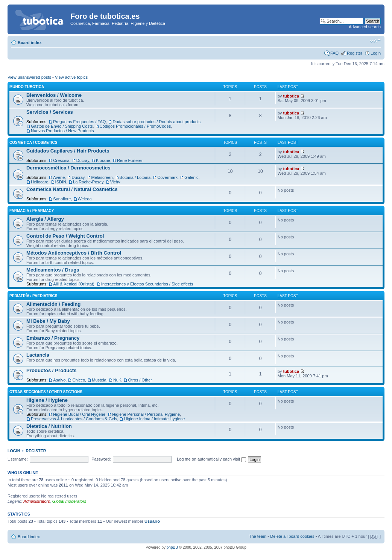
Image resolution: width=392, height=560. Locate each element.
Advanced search (365, 27)
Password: (101, 459)
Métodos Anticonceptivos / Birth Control (74, 253)
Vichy (115, 182)
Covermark (167, 177)
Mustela (99, 380)
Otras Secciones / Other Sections (46, 392)
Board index (30, 43)
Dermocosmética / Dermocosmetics (68, 168)
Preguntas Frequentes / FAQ (79, 122)
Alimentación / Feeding (53, 304)
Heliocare (40, 182)
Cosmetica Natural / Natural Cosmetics (72, 189)
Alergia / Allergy (45, 219)
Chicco (79, 380)
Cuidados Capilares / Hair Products (68, 151)
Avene (59, 177)
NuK (117, 380)
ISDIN (61, 182)
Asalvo (59, 380)
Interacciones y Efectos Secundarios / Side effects (147, 284)
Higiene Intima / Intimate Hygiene (154, 419)
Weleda (85, 199)
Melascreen (102, 177)
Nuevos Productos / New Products (62, 131)
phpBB (172, 547)
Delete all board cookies (292, 536)
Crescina (61, 160)
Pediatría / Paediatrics (33, 296)
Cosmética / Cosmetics (33, 143)
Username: (18, 459)
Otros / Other (140, 380)
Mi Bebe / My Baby (48, 321)
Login (376, 53)
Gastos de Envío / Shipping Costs (62, 126)
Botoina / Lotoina (135, 177)
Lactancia (38, 355)
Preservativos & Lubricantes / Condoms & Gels (74, 419)
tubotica (291, 96)
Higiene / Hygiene (47, 400)
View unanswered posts (29, 77)
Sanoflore (62, 199)
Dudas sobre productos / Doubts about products (156, 122)
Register (355, 53)
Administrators (36, 501)
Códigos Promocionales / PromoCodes (135, 126)
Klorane (103, 160)
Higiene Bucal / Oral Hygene (79, 414)
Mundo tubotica (27, 87)
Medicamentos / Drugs (53, 270)
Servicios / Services (50, 112)
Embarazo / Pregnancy (53, 338)
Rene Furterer (130, 160)
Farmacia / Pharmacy (32, 211)
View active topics (71, 77)
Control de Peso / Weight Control (65, 236)
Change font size (375, 41)
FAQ (334, 53)
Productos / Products (51, 370)
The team (258, 536)
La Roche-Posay (88, 182)
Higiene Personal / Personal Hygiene (146, 414)
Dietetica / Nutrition (49, 426)
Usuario (152, 521)
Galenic (191, 177)
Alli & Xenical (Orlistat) (74, 284)
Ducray (83, 160)
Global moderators (69, 501)
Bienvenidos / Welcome (54, 95)
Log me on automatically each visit (211, 459)
